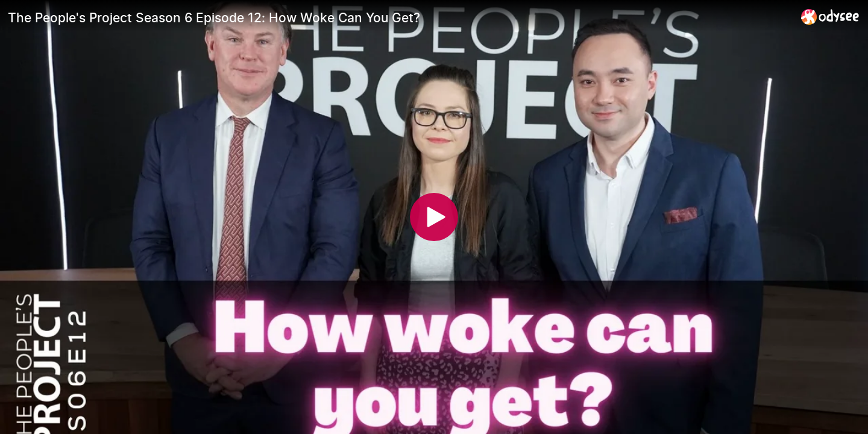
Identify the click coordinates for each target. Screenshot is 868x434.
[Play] (434, 217)
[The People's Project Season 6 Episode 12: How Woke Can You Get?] (400, 17)
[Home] (830, 17)
